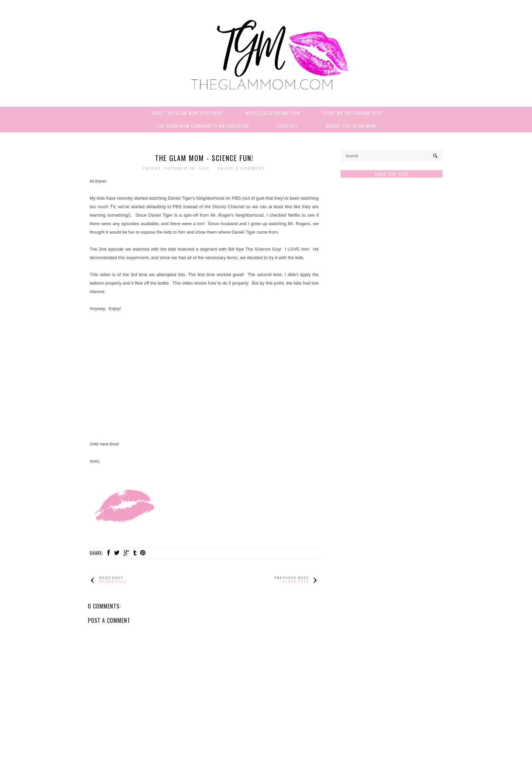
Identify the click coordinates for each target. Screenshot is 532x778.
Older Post (295, 582)
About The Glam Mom (351, 126)
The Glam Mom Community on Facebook (203, 126)
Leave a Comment (242, 168)
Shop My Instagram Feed (353, 113)
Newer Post (113, 582)
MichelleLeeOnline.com (273, 113)
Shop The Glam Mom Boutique (187, 113)
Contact (288, 126)
